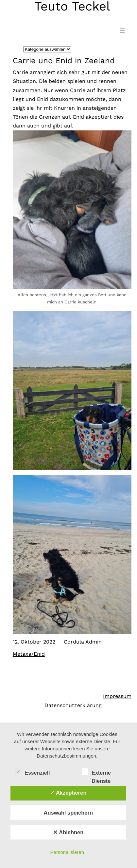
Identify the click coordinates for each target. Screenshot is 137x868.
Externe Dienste (96, 773)
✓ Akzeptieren (68, 793)
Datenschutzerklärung (73, 705)
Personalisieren (67, 852)
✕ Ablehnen (68, 832)
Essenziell (32, 772)
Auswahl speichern (68, 813)
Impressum (117, 696)
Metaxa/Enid (29, 654)
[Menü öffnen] (122, 30)
